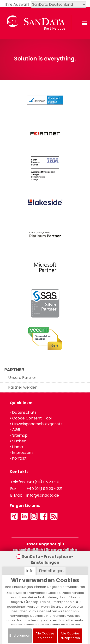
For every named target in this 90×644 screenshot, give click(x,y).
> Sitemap (19, 435)
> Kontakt (18, 458)
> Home (16, 447)
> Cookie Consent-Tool (31, 418)
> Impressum (21, 453)
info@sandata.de (43, 495)
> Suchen (18, 441)
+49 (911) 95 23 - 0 (43, 482)
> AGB (15, 430)
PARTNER (14, 370)
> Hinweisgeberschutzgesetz (36, 424)
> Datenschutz (23, 412)
